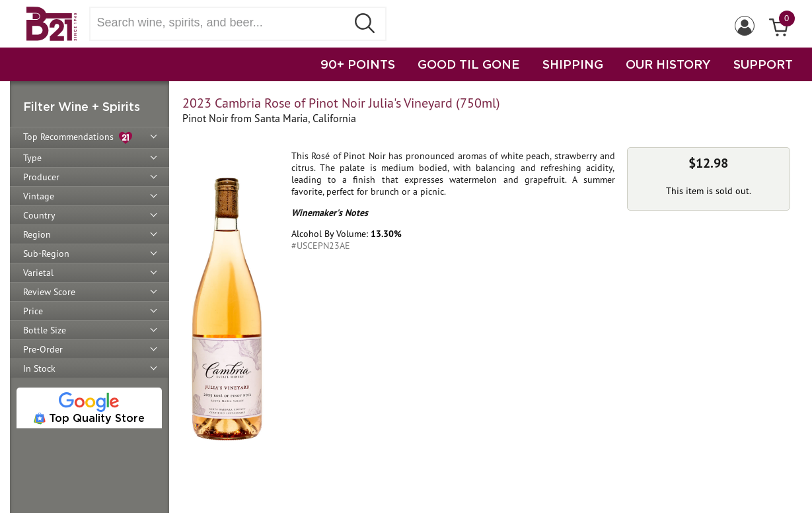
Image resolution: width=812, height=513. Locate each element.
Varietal (38, 273)
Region (37, 234)
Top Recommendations (78, 138)
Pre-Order (43, 349)
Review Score (49, 292)
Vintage (39, 196)
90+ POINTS (358, 64)
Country (39, 215)
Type (32, 158)
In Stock (39, 368)
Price (33, 311)
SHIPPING (573, 64)
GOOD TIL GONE (469, 64)
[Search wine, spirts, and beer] (223, 23)
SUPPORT (763, 64)
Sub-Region (46, 254)
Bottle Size (45, 330)
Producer (41, 177)
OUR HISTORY (668, 64)
